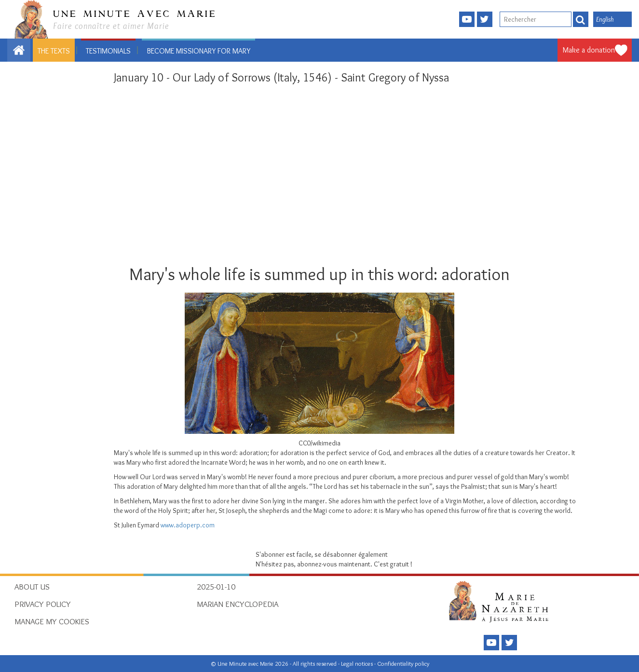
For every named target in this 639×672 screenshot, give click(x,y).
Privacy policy (43, 604)
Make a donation (589, 50)
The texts (54, 51)
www (167, 525)
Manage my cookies (52, 621)
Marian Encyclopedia (238, 604)
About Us (32, 587)
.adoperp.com (194, 525)
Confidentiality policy (403, 664)
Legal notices (358, 664)
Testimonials (108, 51)
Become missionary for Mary (198, 51)
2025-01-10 (216, 587)
